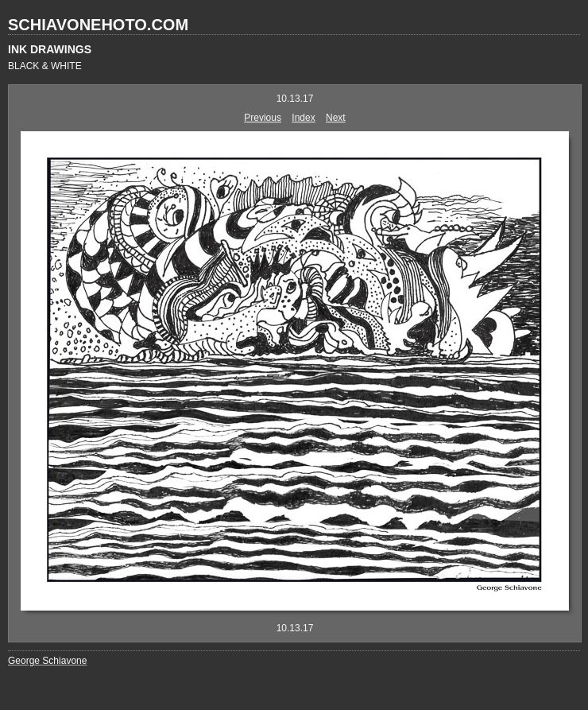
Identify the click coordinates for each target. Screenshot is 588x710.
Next (336, 118)
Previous (263, 118)
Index (303, 118)
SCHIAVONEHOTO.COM (98, 25)
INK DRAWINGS (50, 49)
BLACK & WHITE (45, 66)
